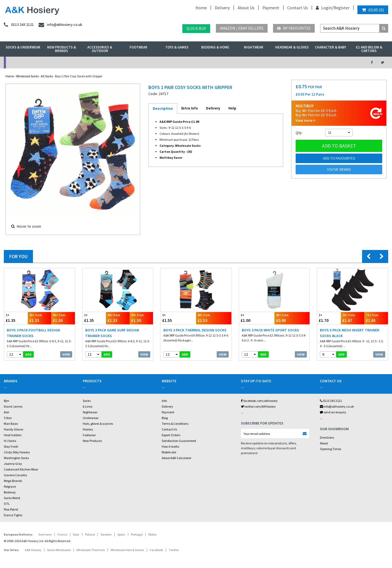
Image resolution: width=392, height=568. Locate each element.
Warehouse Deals (225, 62)
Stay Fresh (11, 446)
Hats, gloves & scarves (98, 424)
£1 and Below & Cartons (369, 49)
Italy (76, 534)
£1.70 (329, 318)
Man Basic (11, 424)
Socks (87, 401)
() (373, 10)
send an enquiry (333, 412)
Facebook (156, 550)
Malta (152, 534)
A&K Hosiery (33, 550)
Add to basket (339, 146)
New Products (92, 441)
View (66, 354)
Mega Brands (13, 481)
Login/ (325, 8)
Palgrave (10, 486)
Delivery (222, 8)
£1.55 (178, 318)
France (62, 534)
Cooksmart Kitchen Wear (21, 469)
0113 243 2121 (331, 401)
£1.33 (40, 318)
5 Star (8, 418)
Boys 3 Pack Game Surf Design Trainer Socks (112, 333)
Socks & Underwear (23, 47)
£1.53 (214, 318)
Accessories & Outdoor (100, 49)
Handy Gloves (13, 429)
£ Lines (88, 406)
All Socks (47, 76)
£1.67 (353, 318)
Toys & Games (177, 47)
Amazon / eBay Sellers (242, 28)
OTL (7, 504)
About (324, 443)
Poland (90, 534)
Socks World (12, 498)
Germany (45, 534)
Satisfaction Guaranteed (179, 441)
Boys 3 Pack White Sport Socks (270, 330)
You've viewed (339, 169)
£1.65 (376, 318)
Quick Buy (196, 28)
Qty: (299, 133)
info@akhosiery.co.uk (337, 406)
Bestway (10, 492)
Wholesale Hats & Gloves (127, 550)
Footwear (138, 47)
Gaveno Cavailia (15, 475)
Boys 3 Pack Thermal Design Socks (195, 330)
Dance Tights (13, 515)
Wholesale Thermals (91, 550)
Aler (7, 412)
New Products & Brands (62, 49)
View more (305, 120)
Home (201, 8)
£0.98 (292, 318)
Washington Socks (16, 458)
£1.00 (257, 318)
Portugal (137, 534)
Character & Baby (330, 47)
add (28, 354)
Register (342, 8)
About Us (246, 8)
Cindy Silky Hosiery (17, 452)
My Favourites (294, 28)
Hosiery (88, 429)
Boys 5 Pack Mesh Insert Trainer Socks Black (350, 333)
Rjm (7, 401)
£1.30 (63, 318)
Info (164, 401)
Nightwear (254, 47)
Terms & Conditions (175, 424)
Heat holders (13, 435)
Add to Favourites (339, 158)
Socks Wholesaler (59, 550)
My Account (137, 62)
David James (13, 406)
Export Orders (171, 435)
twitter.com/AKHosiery (258, 406)
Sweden (106, 534)
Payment (271, 8)
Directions (327, 437)
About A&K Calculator (177, 458)
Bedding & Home (215, 47)
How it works (170, 446)
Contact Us (298, 8)
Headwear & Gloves (292, 47)
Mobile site (169, 452)
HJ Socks (10, 441)
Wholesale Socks (27, 76)
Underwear (91, 418)
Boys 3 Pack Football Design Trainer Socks (33, 333)
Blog (165, 418)
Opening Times (330, 449)
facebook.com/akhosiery (259, 401)
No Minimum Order (48, 62)
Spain (121, 534)
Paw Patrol (11, 509)
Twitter (174, 550)
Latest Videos (313, 62)
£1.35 (16, 318)
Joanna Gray (13, 464)
